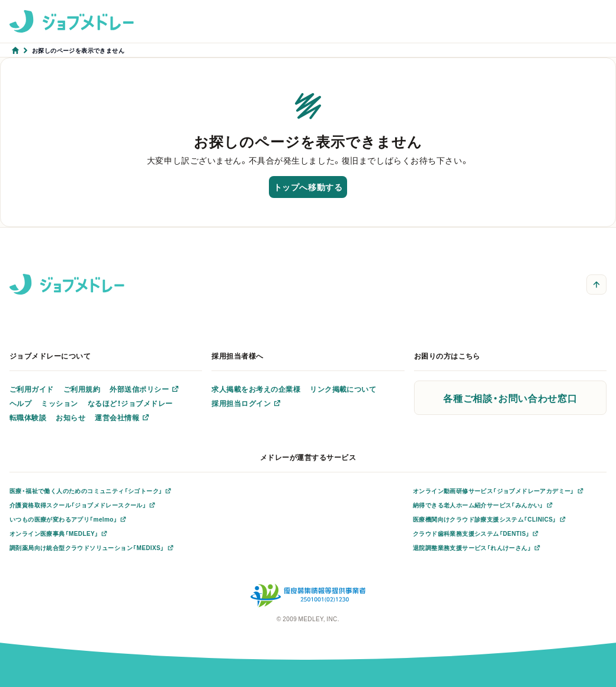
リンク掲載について (343, 389)
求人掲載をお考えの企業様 (256, 389)
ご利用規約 (82, 389)
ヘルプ (20, 403)
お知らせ (70, 417)
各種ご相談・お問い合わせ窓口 (510, 398)
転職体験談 (28, 417)
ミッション (59, 403)
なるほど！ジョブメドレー (130, 403)
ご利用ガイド (32, 389)
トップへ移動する (308, 187)
